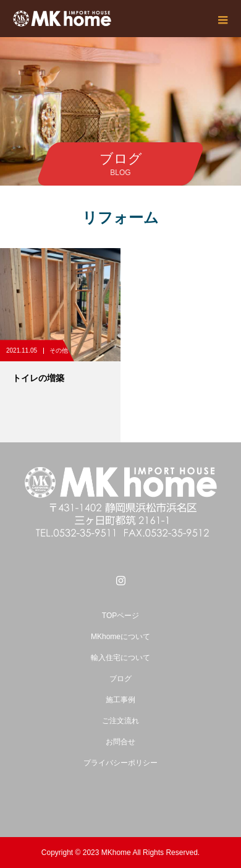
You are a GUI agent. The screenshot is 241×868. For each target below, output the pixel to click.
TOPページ (120, 616)
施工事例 (120, 700)
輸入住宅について (120, 658)
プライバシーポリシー (120, 763)
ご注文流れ (120, 721)
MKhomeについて (120, 637)
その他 (59, 350)
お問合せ (120, 742)
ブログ (120, 679)
